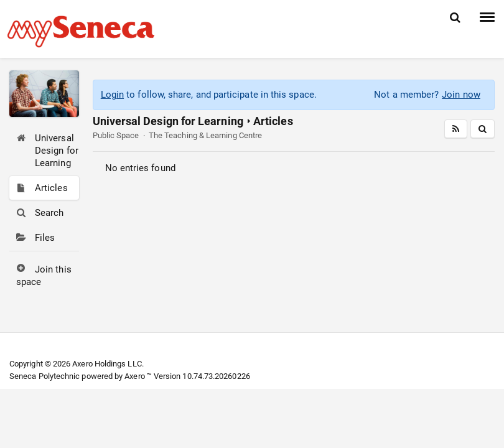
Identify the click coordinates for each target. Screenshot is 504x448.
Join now (461, 95)
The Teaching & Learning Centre (205, 135)
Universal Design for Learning (168, 121)
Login (112, 95)
